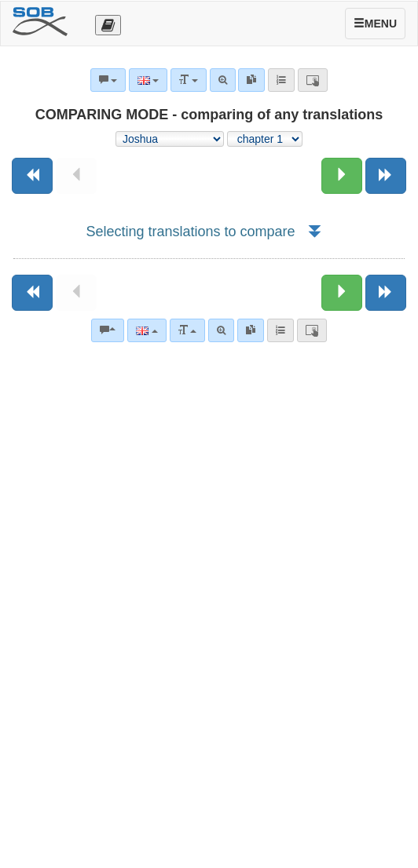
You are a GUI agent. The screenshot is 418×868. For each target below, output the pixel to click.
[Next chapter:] (342, 176)
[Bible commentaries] (108, 330)
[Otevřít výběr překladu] (108, 25)
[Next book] (386, 176)
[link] (251, 330)
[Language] (147, 330)
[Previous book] (32, 176)
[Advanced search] (221, 330)
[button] (314, 232)
